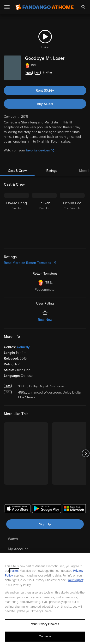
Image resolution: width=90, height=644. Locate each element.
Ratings (52, 171)
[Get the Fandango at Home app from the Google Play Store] (47, 509)
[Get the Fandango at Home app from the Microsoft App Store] (74, 509)
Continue (45, 636)
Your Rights (75, 580)
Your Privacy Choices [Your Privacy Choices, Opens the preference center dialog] (45, 624)
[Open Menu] (7, 7)
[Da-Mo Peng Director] (17, 218)
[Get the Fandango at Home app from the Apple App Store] (18, 509)
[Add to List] (84, 73)
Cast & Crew (17, 171)
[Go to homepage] (45, 7)
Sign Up (45, 524)
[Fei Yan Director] (44, 218)
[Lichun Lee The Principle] (72, 218)
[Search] (84, 7)
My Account (18, 549)
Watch (13, 539)
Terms (14, 571)
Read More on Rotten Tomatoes (30, 263)
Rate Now (45, 320)
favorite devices (40, 150)
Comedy (23, 347)
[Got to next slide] (86, 453)
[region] (45, 598)
